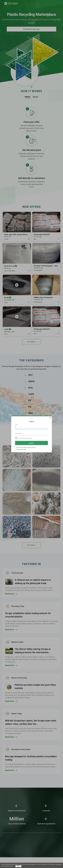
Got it (18, 866)
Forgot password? (21, 449)
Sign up (34, 447)
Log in (31, 443)
